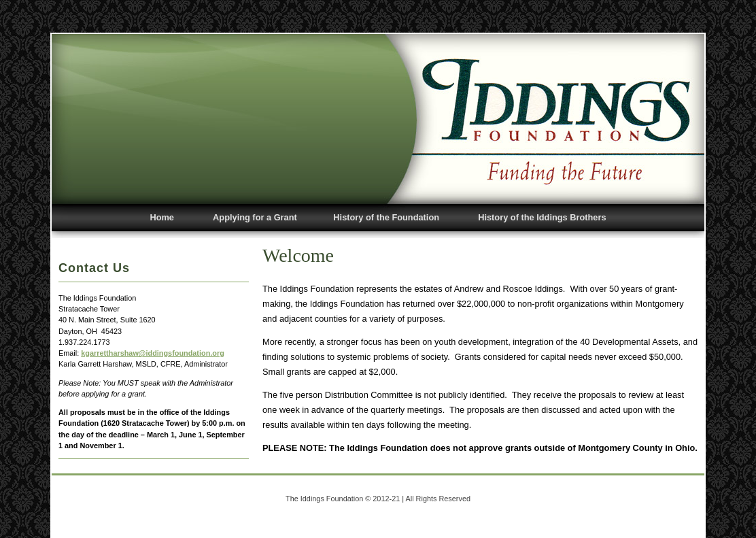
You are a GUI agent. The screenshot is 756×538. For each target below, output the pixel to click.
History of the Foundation (386, 217)
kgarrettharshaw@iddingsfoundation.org (153, 353)
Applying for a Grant (255, 217)
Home (162, 217)
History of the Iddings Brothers (542, 217)
